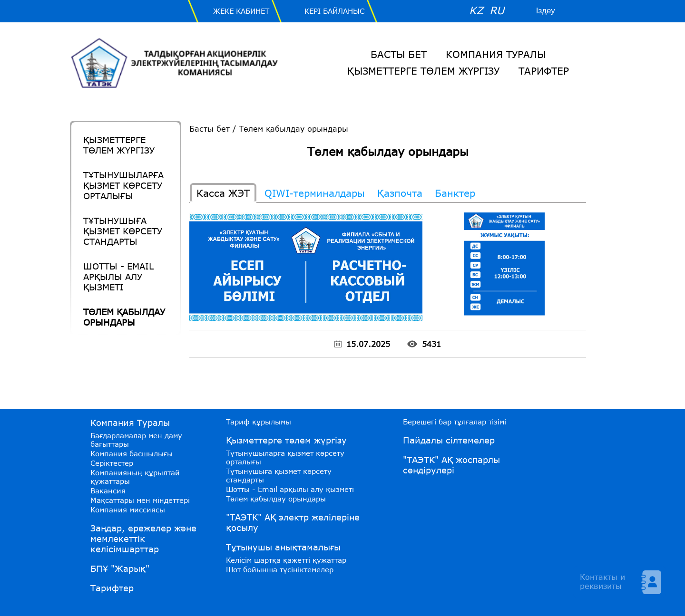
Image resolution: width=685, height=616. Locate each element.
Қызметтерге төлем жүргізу (423, 71)
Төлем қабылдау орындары (124, 317)
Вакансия (108, 491)
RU (497, 10)
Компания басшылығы (132, 453)
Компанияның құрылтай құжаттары (135, 477)
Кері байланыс (334, 11)
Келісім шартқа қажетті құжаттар (286, 560)
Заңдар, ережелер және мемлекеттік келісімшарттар (143, 539)
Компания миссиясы (128, 510)
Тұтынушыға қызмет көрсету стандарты (123, 231)
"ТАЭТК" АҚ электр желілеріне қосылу (293, 522)
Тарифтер (544, 71)
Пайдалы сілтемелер (449, 440)
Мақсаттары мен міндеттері (140, 500)
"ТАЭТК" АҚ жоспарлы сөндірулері (451, 465)
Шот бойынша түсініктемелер (280, 569)
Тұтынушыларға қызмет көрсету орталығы (123, 185)
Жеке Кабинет (241, 11)
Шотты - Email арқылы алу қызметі (118, 277)
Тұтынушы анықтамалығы (283, 547)
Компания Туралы (496, 54)
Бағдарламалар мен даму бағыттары (136, 440)
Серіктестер (112, 463)
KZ (476, 10)
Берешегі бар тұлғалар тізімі (455, 422)
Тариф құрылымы (259, 422)
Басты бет (399, 54)
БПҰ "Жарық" (120, 568)
